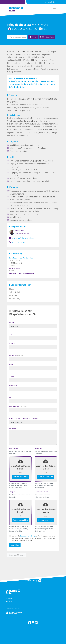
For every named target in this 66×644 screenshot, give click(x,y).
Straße (11, 376)
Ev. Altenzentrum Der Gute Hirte (21, 258)
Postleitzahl (13, 385)
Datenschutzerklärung (28, 536)
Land (11, 364)
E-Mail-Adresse (18, 406)
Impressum (10, 598)
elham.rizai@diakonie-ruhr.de (23, 238)
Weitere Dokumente (41, 492)
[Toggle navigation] (54, 9)
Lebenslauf (38, 448)
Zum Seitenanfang (33, 581)
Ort (10, 397)
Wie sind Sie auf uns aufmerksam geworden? (24, 418)
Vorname (12, 343)
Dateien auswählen (20, 477)
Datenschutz (10, 601)
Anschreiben (14, 448)
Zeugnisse (13, 492)
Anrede (12, 322)
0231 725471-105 (18, 242)
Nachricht (13, 428)
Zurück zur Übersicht (17, 555)
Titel (11, 334)
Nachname (17, 355)
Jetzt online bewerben (17, 37)
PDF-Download (47, 37)
